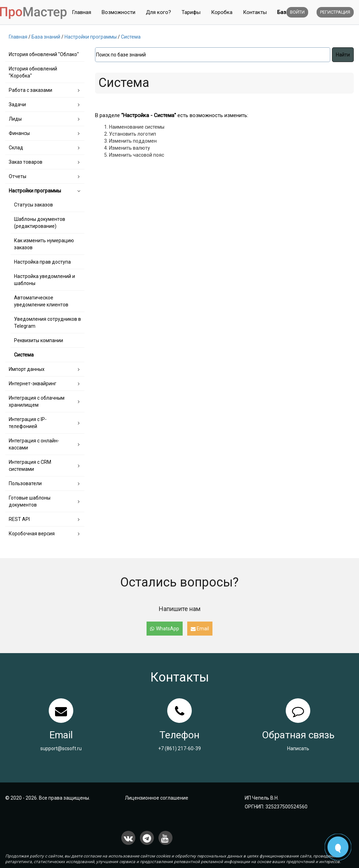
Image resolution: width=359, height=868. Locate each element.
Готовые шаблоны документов (30, 501)
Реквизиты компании (39, 340)
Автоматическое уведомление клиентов (41, 301)
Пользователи (25, 483)
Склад (16, 148)
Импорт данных (27, 369)
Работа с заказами (31, 90)
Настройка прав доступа (42, 262)
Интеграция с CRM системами (30, 466)
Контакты (255, 12)
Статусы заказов (33, 205)
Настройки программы (35, 191)
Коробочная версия (32, 534)
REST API (19, 519)
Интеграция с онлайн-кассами (34, 444)
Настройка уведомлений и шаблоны (45, 280)
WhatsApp (165, 629)
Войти (297, 12)
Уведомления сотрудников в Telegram (48, 323)
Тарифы (191, 12)
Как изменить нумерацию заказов (44, 244)
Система (24, 355)
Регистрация (335, 12)
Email (200, 629)
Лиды (15, 119)
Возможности (118, 12)
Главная (82, 12)
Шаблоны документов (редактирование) (40, 223)
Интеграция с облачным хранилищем (37, 401)
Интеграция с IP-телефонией (28, 423)
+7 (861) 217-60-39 (179, 748)
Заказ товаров (26, 162)
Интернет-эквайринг (33, 384)
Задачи (17, 104)
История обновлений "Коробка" (33, 72)
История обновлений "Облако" (44, 54)
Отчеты (18, 176)
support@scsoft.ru (61, 748)
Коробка (222, 12)
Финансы (19, 133)
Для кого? (158, 12)
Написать (298, 748)
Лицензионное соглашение (157, 798)
